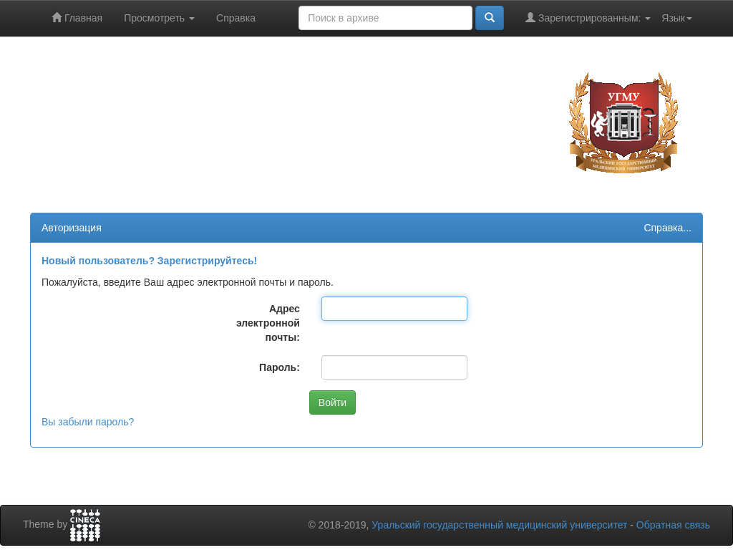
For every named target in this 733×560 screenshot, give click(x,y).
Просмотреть (159, 18)
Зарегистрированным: (588, 18)
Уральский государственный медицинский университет (499, 525)
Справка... (668, 228)
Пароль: (280, 367)
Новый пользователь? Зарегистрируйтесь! (149, 261)
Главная (77, 18)
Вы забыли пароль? (88, 422)
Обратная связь (673, 525)
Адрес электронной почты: (268, 323)
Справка (236, 18)
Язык (677, 18)
